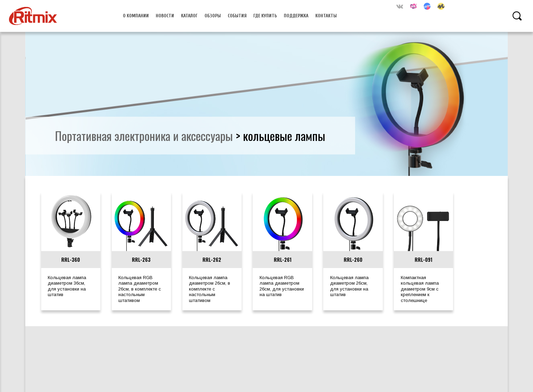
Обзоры (213, 16)
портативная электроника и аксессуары (144, 136)
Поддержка (296, 16)
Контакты (326, 16)
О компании (136, 16)
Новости (165, 16)
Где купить (265, 16)
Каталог (189, 16)
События (237, 16)
